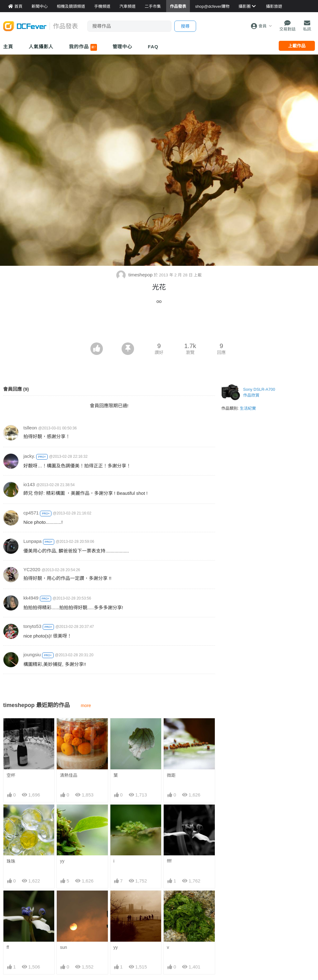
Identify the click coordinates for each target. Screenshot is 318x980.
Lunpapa (32, 541)
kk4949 (31, 598)
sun (63, 947)
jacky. (29, 456)
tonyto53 (32, 626)
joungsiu (32, 655)
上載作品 (297, 46)
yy (62, 861)
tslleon (30, 428)
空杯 (11, 775)
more (86, 705)
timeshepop (135, 275)
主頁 (8, 47)
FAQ (153, 47)
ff (8, 947)
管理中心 (123, 47)
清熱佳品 (69, 775)
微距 (171, 775)
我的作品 (83, 47)
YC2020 (32, 569)
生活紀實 (248, 408)
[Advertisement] (159, 325)
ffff (169, 861)
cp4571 (31, 513)
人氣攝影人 (41, 47)
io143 (29, 484)
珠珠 (11, 861)
